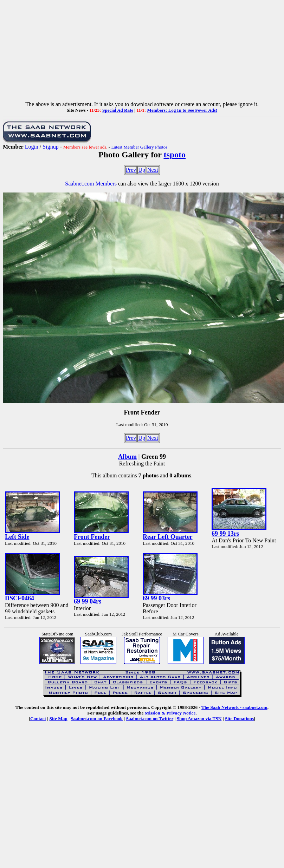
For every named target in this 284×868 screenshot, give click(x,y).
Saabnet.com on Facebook (97, 719)
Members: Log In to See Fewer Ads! (182, 110)
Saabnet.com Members (91, 184)
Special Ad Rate (118, 110)
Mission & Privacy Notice (170, 713)
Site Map (58, 719)
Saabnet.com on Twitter (150, 719)
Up (142, 170)
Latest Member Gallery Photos (139, 147)
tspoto (175, 155)
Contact (38, 719)
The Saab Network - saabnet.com (234, 707)
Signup (50, 147)
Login (32, 147)
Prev (131, 170)
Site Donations (239, 719)
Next (153, 170)
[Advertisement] (142, 52)
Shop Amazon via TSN (199, 719)
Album (127, 457)
